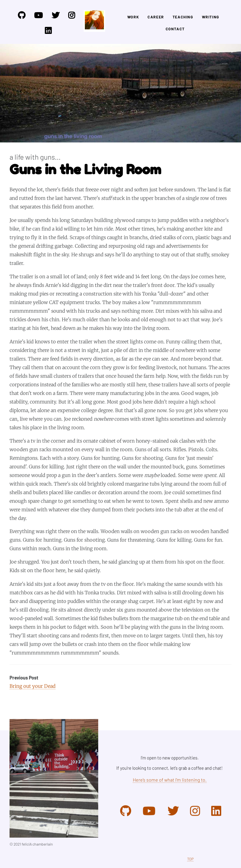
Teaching (183, 17)
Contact (175, 29)
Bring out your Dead (33, 686)
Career (156, 17)
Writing (211, 17)
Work (133, 17)
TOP (190, 859)
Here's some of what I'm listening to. (170, 780)
